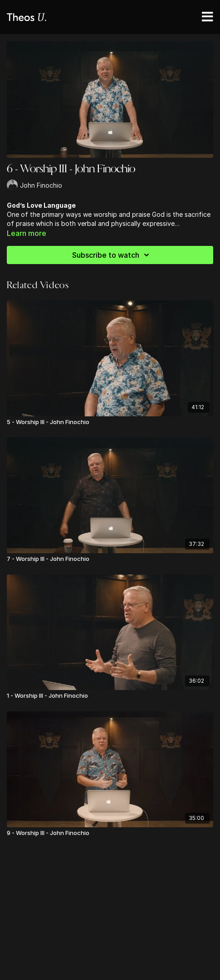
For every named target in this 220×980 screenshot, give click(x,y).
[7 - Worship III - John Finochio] (110, 559)
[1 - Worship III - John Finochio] (110, 696)
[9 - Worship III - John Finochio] (110, 833)
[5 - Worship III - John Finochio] (110, 422)
